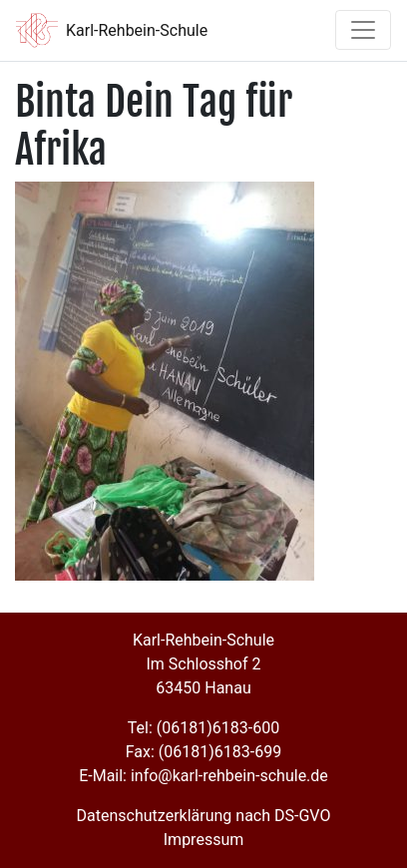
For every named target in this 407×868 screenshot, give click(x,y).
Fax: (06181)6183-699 (203, 752)
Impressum (204, 840)
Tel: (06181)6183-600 (203, 728)
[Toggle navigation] (363, 30)
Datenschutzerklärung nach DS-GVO (204, 816)
